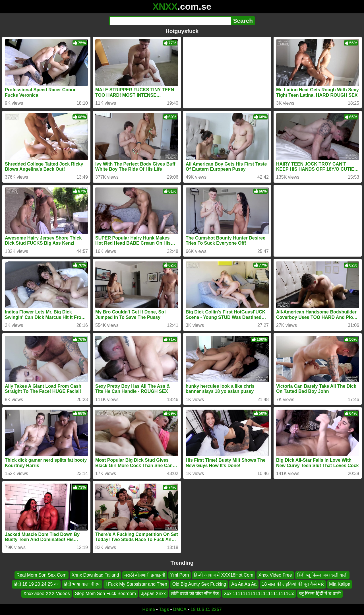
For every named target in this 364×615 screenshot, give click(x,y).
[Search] (170, 21)
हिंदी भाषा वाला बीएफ (82, 584)
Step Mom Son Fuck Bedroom (105, 594)
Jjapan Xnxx (153, 594)
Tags (164, 609)
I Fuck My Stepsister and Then (136, 584)
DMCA (180, 609)
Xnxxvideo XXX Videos (46, 594)
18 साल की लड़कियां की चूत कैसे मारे (293, 584)
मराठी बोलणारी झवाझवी (145, 575)
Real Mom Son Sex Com (42, 575)
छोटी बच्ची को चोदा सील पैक (195, 594)
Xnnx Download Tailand (95, 575)
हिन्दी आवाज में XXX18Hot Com (224, 575)
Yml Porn (180, 575)
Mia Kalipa (340, 584)
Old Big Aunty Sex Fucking (199, 584)
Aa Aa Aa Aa (244, 584)
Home (149, 609)
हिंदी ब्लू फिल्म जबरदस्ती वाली (322, 575)
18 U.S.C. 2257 (206, 609)
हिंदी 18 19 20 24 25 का (36, 584)
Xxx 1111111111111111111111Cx (259, 594)
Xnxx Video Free (275, 575)
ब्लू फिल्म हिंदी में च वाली (320, 594)
